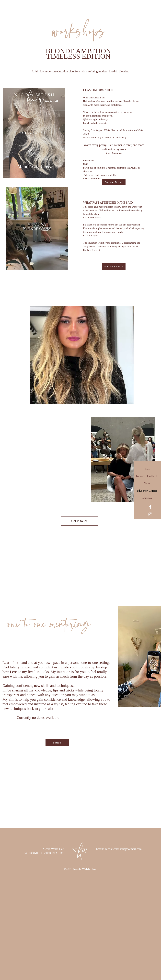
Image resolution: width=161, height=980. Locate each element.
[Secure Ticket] (114, 182)
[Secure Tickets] (114, 266)
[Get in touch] (79, 521)
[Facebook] (150, 507)
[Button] (57, 742)
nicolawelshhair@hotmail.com (123, 849)
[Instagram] (150, 514)
